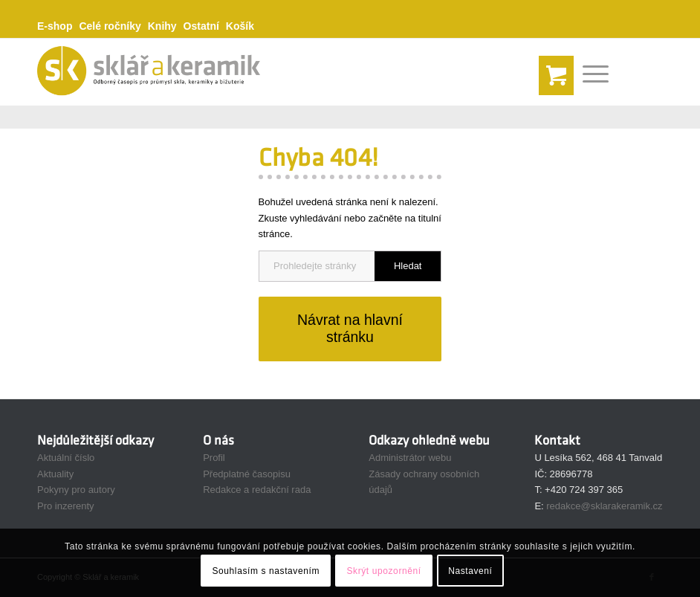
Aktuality (55, 474)
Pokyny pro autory (76, 490)
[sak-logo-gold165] (149, 72)
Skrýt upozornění (383, 571)
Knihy (162, 26)
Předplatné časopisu (247, 474)
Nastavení (470, 571)
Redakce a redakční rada (257, 490)
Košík (240, 26)
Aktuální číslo (66, 458)
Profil (214, 458)
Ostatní (201, 26)
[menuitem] (58, 26)
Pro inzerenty (66, 506)
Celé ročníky (110, 26)
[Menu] (588, 72)
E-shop (55, 26)
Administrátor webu (410, 458)
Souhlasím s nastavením (266, 571)
